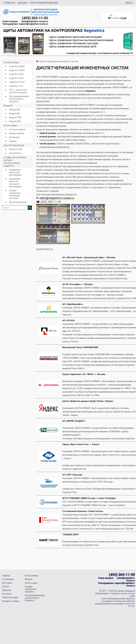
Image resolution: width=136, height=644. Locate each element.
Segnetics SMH (16, 74)
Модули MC (15, 114)
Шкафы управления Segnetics (31, 589)
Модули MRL (15, 121)
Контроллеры (11, 62)
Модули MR (15, 110)
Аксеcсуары (11, 125)
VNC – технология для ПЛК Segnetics (18, 91)
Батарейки (14, 137)
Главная (9, 3)
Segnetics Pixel (16, 78)
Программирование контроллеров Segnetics (19, 99)
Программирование (44, 3)
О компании (8, 579)
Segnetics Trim (16, 86)
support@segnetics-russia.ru (33, 24)
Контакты (7, 594)
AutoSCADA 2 (16, 153)
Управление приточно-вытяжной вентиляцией (15, 183)
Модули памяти (16, 133)
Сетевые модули (17, 129)
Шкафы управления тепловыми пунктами (15, 194)
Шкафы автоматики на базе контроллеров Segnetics (15, 162)
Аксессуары (31, 583)
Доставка (7, 583)
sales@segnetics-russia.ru (35, 21)
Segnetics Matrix (17, 66)
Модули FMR (15, 117)
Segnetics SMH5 (17, 70)
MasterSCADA (16, 149)
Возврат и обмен (11, 601)
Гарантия (6, 590)
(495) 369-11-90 (35, 18)
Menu (129, 3)
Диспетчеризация (14, 145)
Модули (8, 106)
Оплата (6, 587)
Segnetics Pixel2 (17, 82)
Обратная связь (10, 597)
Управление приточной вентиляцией (15, 172)
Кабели (13, 141)
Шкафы (22, 3)
